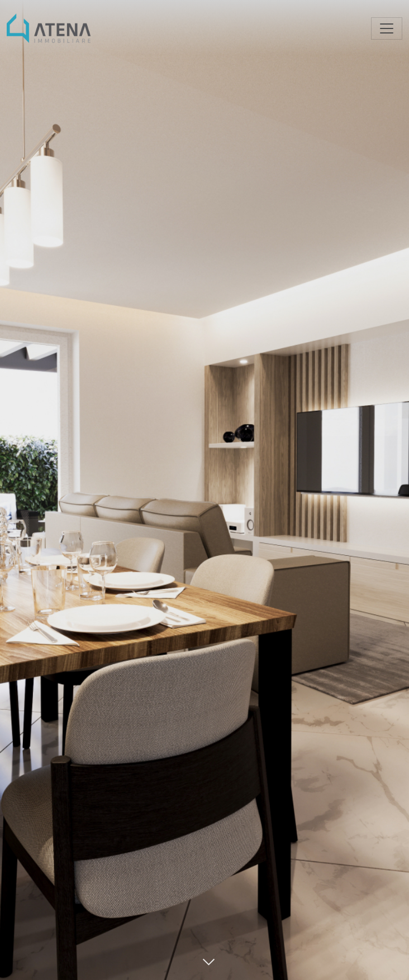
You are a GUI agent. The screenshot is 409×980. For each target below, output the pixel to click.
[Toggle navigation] (387, 28)
